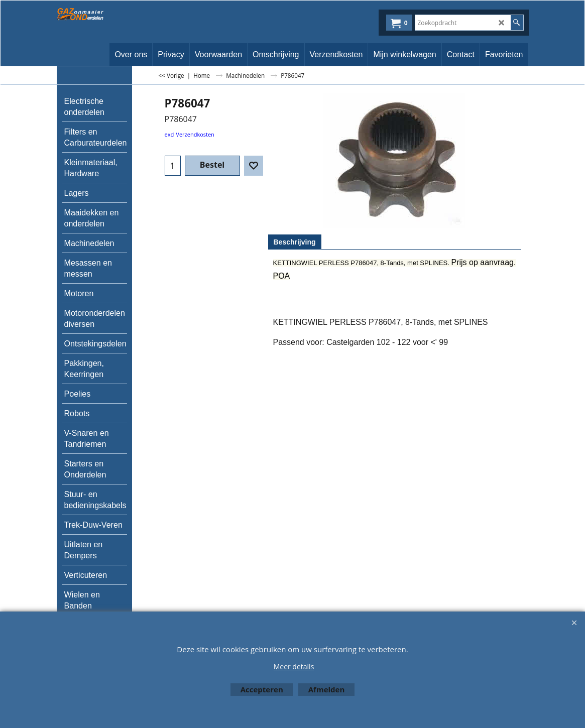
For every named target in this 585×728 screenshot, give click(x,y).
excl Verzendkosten (190, 134)
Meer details (294, 666)
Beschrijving (295, 242)
